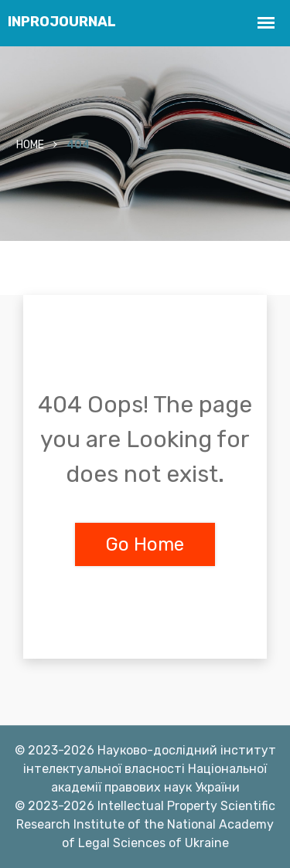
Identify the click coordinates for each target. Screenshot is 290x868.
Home (30, 145)
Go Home (145, 544)
